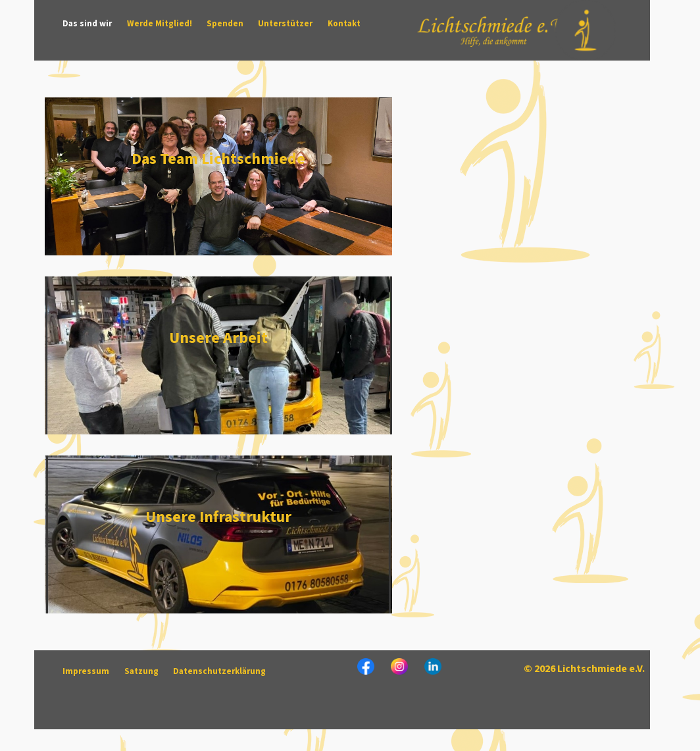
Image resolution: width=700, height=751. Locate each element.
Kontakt (344, 24)
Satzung (141, 671)
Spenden (225, 24)
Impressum (86, 671)
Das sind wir (87, 24)
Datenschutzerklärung (219, 671)
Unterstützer (285, 24)
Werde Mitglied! (160, 24)
